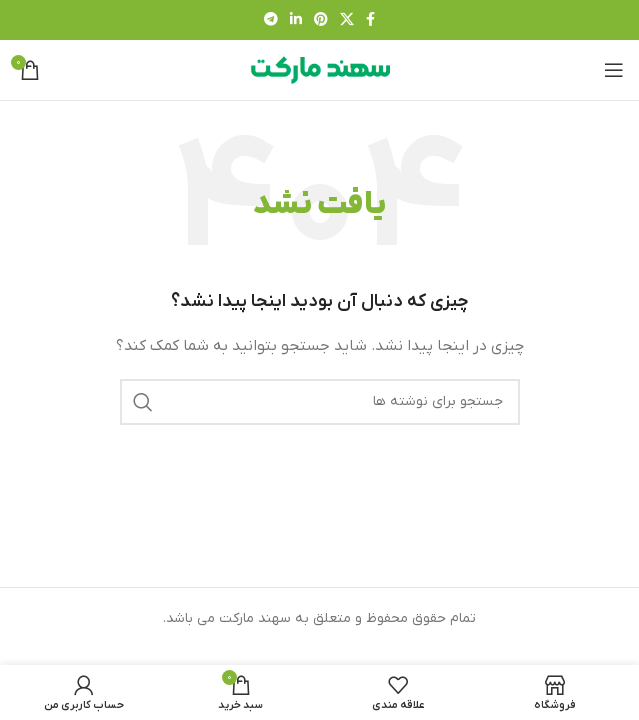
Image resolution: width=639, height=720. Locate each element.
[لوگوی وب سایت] (320, 69)
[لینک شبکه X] (347, 20)
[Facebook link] (370, 20)
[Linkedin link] (296, 20)
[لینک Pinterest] (321, 20)
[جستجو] (320, 402)
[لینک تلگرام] (271, 20)
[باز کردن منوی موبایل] (614, 70)
